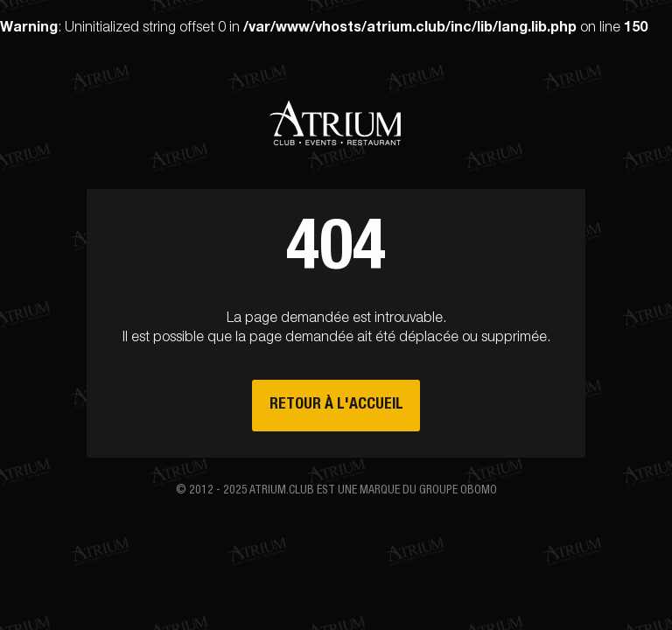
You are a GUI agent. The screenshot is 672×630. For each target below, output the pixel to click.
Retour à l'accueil (336, 405)
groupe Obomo (458, 491)
